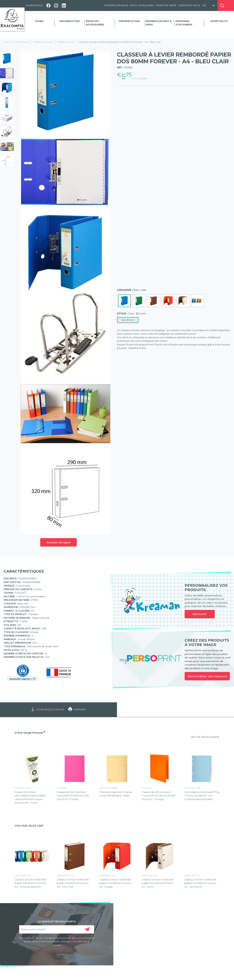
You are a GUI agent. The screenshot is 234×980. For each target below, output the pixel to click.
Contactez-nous (189, 5)
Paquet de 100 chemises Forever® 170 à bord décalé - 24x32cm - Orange (159, 796)
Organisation (69, 21)
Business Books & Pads (159, 23)
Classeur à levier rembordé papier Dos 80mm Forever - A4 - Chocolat (74, 883)
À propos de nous (116, 5)
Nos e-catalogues (142, 5)
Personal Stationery (184, 23)
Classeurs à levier (43, 42)
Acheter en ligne (58, 542)
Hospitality (219, 21)
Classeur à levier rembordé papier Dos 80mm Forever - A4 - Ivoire (158, 883)
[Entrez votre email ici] (57, 929)
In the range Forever (30, 733)
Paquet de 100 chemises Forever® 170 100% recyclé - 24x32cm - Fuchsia (74, 796)
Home (7, 42)
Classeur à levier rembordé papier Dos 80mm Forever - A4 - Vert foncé (201, 883)
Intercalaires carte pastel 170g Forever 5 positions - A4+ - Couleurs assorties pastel (202, 796)
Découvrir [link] (200, 614)
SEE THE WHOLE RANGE (205, 737)
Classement (22, 42)
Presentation (129, 21)
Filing (39, 21)
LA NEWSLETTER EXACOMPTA (57, 921)
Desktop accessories (95, 23)
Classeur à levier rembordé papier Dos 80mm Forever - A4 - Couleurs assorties (31, 883)
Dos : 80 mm (128, 320)
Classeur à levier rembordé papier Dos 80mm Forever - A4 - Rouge (116, 883)
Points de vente (166, 5)
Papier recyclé (66, 42)
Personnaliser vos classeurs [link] (207, 676)
